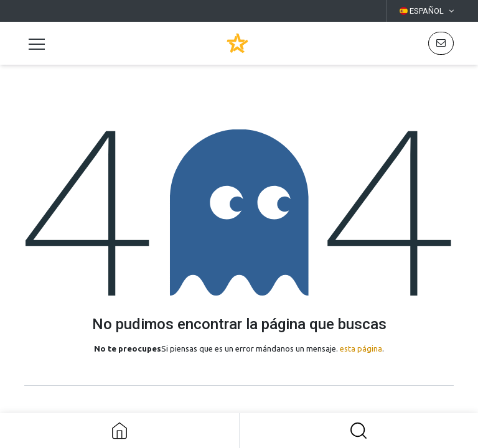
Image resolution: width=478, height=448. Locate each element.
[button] (359, 431)
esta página (361, 348)
